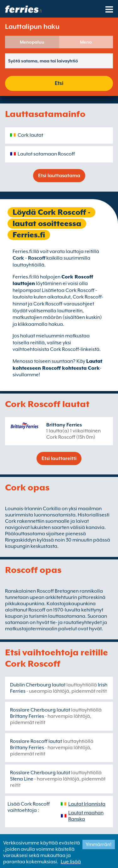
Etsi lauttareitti (59, 458)
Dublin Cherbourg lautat (38, 685)
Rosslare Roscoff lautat (36, 741)
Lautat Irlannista (87, 804)
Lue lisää (71, 862)
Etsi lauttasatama (59, 176)
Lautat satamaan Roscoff (46, 154)
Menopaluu (32, 42)
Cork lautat (30, 135)
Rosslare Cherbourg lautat (40, 710)
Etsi (59, 83)
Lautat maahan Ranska (86, 816)
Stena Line (22, 779)
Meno (86, 42)
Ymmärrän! (98, 844)
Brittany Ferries (64, 425)
